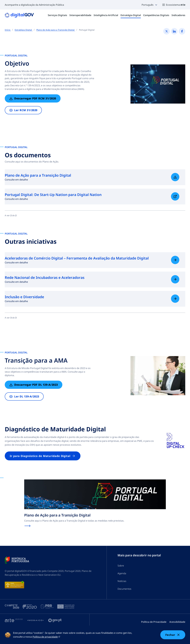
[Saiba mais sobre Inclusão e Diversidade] (175, 299)
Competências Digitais (156, 15)
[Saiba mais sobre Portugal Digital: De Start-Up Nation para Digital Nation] (175, 196)
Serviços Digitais (57, 15)
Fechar (173, 635)
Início (8, 30)
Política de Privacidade (154, 622)
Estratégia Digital (131, 15)
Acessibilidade (177, 622)
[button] (150, 5)
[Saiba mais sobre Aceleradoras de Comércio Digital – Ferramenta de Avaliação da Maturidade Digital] (175, 260)
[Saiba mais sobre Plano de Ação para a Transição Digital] (175, 177)
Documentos (124, 589)
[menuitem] (57, 15)
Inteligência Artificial (106, 15)
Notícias (122, 581)
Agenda (122, 573)
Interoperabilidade (80, 15)
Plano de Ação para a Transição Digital (56, 30)
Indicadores (178, 15)
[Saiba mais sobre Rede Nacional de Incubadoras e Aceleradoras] (175, 279)
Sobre (121, 566)
